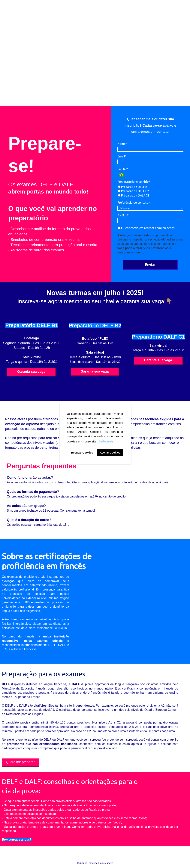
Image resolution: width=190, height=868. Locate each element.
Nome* (122, 144)
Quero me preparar (20, 762)
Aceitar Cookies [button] (110, 453)
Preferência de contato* (134, 203)
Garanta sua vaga (31, 372)
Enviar (150, 265)
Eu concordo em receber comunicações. (147, 228)
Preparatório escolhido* (134, 182)
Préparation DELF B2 (133, 191)
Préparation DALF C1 (134, 195)
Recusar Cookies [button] (82, 453)
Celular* (123, 169)
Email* (122, 156)
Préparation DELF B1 (133, 187)
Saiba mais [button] (106, 441)
